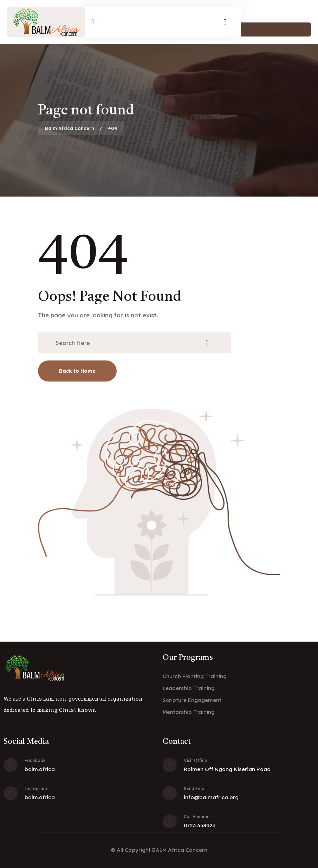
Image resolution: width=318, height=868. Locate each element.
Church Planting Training (195, 676)
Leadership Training (189, 688)
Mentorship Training (189, 712)
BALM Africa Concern (180, 850)
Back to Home (77, 371)
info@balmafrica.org (211, 797)
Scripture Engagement (192, 700)
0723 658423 (200, 825)
